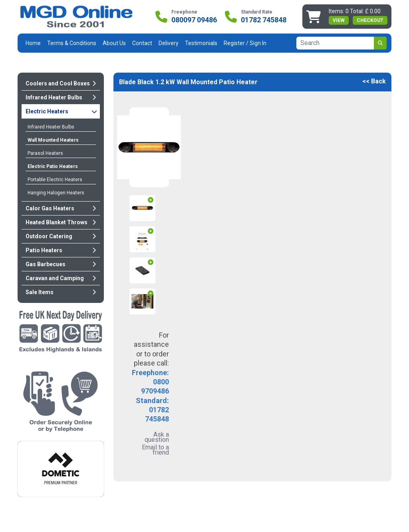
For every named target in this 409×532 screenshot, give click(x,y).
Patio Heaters (61, 250)
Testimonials (201, 43)
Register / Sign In (245, 43)
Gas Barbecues (61, 264)
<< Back (374, 81)
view (339, 20)
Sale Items (61, 292)
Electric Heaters (61, 111)
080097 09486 (194, 20)
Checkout (370, 20)
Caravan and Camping (61, 278)
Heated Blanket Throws (61, 222)
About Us (114, 43)
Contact (142, 43)
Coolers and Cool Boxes (61, 83)
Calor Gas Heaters (61, 208)
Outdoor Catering (61, 236)
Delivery (169, 43)
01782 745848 (264, 20)
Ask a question (157, 437)
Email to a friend (155, 450)
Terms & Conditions (72, 43)
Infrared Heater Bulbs (61, 97)
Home (33, 43)
